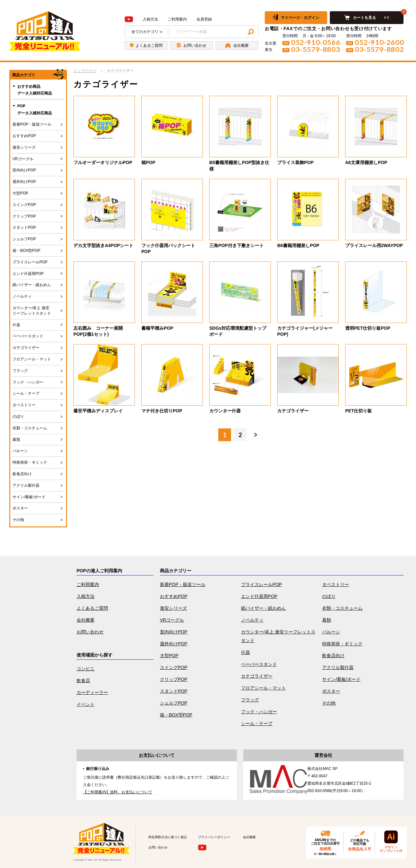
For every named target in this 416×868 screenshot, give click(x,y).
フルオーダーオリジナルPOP (103, 162)
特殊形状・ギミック (30, 462)
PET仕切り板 (358, 411)
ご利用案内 (177, 19)
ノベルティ (22, 296)
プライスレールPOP (30, 262)
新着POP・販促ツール (32, 124)
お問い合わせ (90, 632)
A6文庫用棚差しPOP (366, 162)
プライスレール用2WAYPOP (374, 245)
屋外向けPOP (24, 182)
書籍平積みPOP (157, 328)
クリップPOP (24, 216)
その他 (18, 520)
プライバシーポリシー (214, 837)
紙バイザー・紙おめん (32, 285)
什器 (16, 325)
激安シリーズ (24, 147)
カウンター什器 (225, 411)
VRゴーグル (23, 159)
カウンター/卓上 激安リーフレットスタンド (32, 311)
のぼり (18, 417)
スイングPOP (24, 205)
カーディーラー (92, 692)
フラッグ (20, 371)
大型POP (20, 193)
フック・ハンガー (28, 382)
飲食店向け (22, 474)
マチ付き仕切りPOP (162, 411)
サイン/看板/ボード (29, 497)
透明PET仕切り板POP (368, 328)
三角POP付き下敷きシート (237, 245)
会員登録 (204, 19)
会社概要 (86, 620)
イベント (86, 704)
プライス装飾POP (295, 162)
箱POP (148, 162)
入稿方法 (150, 19)
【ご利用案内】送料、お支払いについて (118, 792)
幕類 (16, 440)
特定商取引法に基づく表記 (168, 837)
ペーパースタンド (28, 336)
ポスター (20, 508)
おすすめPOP (24, 136)
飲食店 (83, 681)
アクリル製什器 (26, 485)
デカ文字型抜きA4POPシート (103, 245)
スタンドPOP (24, 227)
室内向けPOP (24, 170)
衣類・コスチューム (30, 428)
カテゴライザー (293, 411)
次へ (255, 435)
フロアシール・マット (32, 359)
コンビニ (86, 669)
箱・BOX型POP (26, 251)
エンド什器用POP (28, 274)
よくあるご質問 (92, 608)
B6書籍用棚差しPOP (298, 245)
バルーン (20, 451)
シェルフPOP (24, 239)
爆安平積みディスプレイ (98, 411)
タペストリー (24, 405)
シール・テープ (26, 393)
